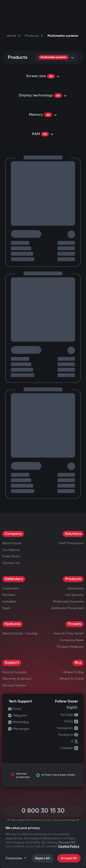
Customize (16, 858)
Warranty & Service (17, 679)
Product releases (70, 647)
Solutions (73, 534)
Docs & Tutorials (15, 672)
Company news (72, 640)
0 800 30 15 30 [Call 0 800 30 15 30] (43, 811)
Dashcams (76, 588)
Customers (11, 588)
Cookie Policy (69, 846)
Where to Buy (73, 672)
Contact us (11, 563)
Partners (9, 595)
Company (13, 534)
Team (7, 608)
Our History (11, 550)
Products (73, 579)
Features (12, 624)
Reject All (42, 858)
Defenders (14, 579)
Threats (75, 624)
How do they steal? (69, 633)
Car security (74, 595)
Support (12, 663)
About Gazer (12, 543)
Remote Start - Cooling (20, 633)
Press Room (11, 556)
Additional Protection (67, 608)
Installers (9, 602)
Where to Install (72, 679)
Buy (78, 663)
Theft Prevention (71, 543)
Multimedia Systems (68, 602)
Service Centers (14, 685)
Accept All (69, 858)
